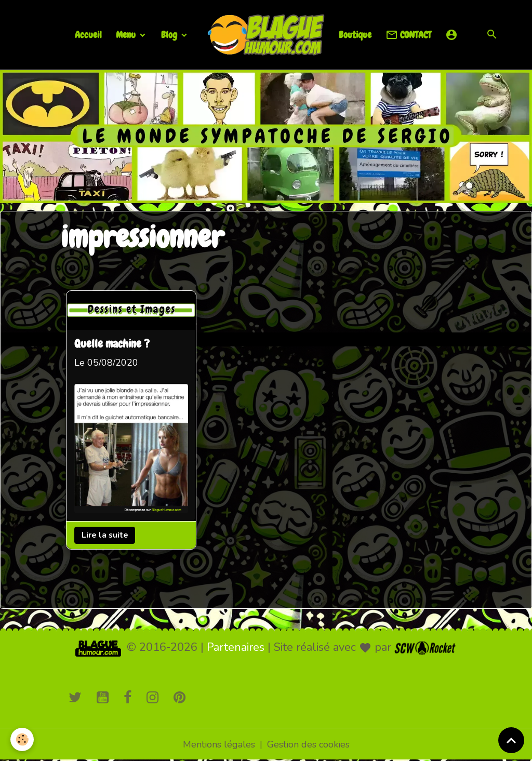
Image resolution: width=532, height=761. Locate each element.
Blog (170, 35)
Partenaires (236, 647)
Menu (127, 35)
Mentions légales (219, 744)
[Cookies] (22, 739)
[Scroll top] (511, 740)
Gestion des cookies (308, 744)
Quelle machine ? (112, 344)
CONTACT (408, 35)
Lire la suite (105, 535)
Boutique (355, 35)
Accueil (88, 35)
